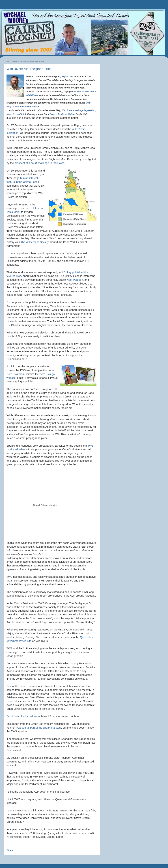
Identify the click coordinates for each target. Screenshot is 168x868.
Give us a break (16, 374)
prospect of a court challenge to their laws (39, 163)
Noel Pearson (75, 280)
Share (10, 850)
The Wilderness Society (35, 242)
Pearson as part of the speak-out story (39, 728)
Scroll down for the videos (22, 716)
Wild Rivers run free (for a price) (30, 69)
